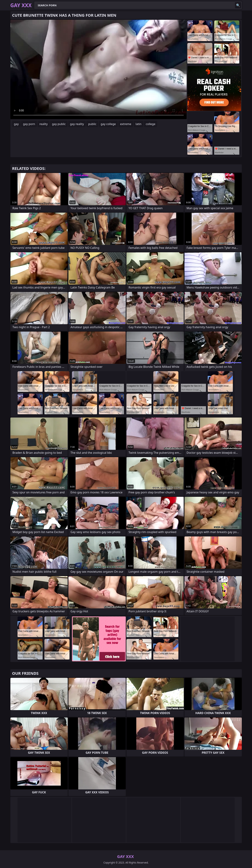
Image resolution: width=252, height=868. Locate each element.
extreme (126, 124)
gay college (108, 124)
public (92, 124)
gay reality (77, 124)
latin (139, 124)
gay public (59, 124)
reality (44, 124)
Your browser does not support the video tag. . (99, 69)
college (151, 124)
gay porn (29, 124)
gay (16, 124)
